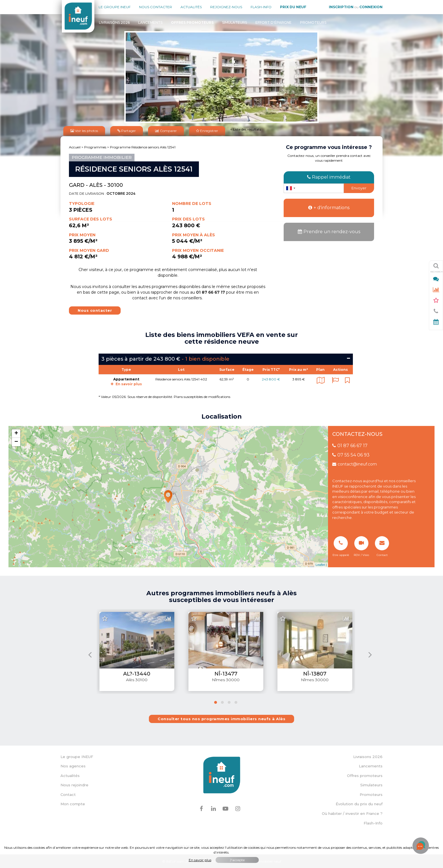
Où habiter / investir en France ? (352, 813)
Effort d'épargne (273, 22)
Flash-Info (261, 7)
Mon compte (73, 803)
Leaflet (320, 564)
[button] (216, 702)
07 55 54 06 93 (351, 454)
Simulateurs (234, 22)
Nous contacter (156, 7)
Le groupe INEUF (77, 756)
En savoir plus (126, 383)
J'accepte (237, 860)
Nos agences (73, 765)
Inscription (341, 7)
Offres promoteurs (365, 775)
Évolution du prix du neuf (359, 803)
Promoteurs (313, 22)
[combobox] (290, 188)
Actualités (191, 7)
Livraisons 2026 (114, 22)
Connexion (371, 7)
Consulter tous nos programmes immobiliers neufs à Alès (221, 718)
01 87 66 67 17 (350, 445)
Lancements (150, 22)
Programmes (95, 147)
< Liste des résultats (246, 129)
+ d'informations (329, 207)
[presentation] (90, 654)
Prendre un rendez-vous (329, 231)
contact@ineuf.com (355, 464)
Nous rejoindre (74, 784)
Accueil (75, 147)
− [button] (16, 441)
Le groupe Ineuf (115, 7)
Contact (68, 794)
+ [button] (16, 433)
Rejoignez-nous (226, 7)
